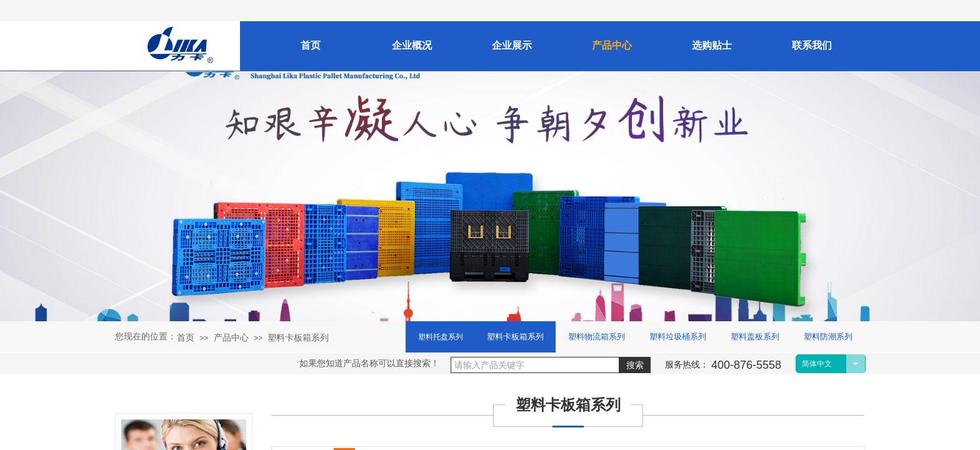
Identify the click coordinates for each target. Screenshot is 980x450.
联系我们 (812, 45)
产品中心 (231, 337)
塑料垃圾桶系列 (678, 337)
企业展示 (512, 45)
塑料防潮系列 (828, 337)
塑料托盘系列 (441, 337)
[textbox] (535, 365)
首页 (186, 337)
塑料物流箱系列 (597, 337)
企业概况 (412, 45)
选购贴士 (712, 45)
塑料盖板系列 (755, 337)
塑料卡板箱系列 (298, 337)
